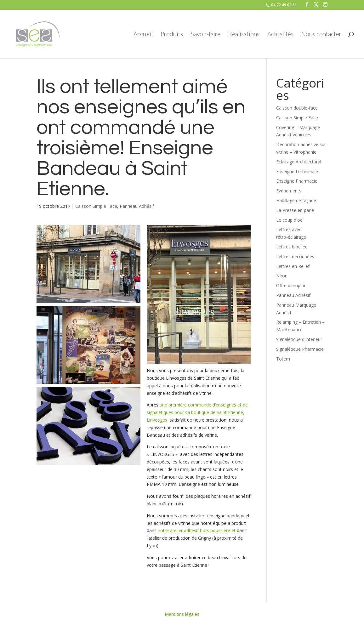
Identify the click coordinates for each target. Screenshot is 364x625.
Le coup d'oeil (290, 220)
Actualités (280, 35)
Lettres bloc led (292, 247)
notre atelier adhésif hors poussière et (197, 530)
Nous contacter (321, 35)
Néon (282, 276)
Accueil (143, 35)
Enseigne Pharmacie (297, 181)
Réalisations (244, 35)
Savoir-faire (206, 35)
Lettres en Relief (293, 266)
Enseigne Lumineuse (297, 171)
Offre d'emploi (291, 285)
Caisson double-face (297, 108)
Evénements (289, 191)
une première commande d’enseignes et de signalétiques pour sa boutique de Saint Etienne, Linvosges (197, 412)
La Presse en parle (295, 210)
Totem (283, 359)
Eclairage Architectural (299, 162)
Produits (172, 35)
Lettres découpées (295, 256)
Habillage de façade (296, 200)
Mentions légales (182, 614)
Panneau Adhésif (137, 206)
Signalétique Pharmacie (300, 349)
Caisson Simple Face (96, 206)
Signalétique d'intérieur (299, 339)
